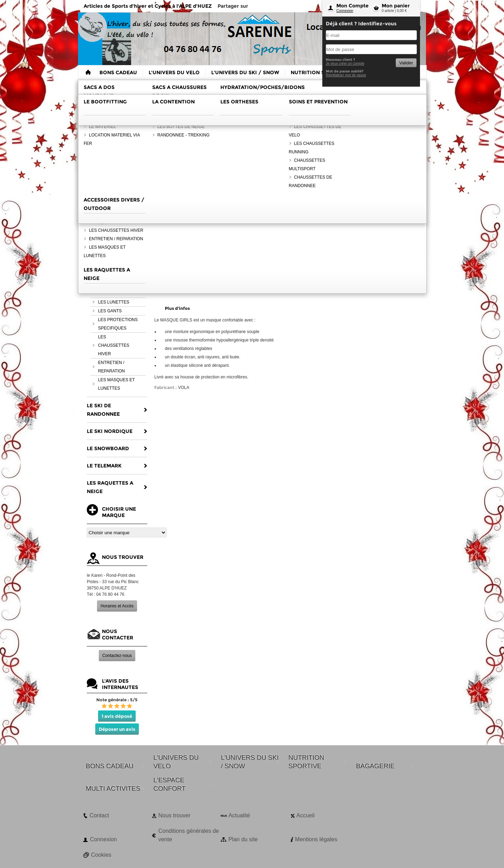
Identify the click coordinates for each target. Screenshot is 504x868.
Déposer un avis (117, 729)
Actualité (239, 815)
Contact (99, 815)
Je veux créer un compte (345, 63)
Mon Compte (353, 6)
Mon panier (396, 6)
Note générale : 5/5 (117, 700)
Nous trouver (174, 815)
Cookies (101, 855)
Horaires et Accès (117, 606)
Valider (406, 63)
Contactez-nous (117, 656)
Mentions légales (316, 839)
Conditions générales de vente (189, 835)
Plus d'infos (177, 308)
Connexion (345, 11)
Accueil (305, 815)
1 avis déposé (117, 716)
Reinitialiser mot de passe (346, 75)
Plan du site (243, 839)
